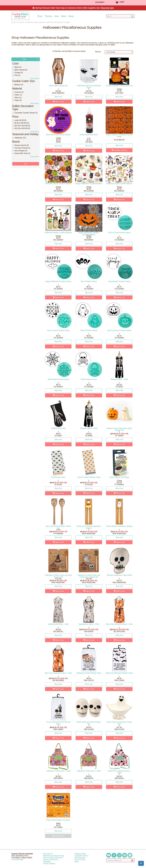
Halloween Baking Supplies (35, 22)
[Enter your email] (120, 860)
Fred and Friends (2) (21, 148)
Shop (40, 16)
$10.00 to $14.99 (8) (21, 126)
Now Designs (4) (20, 151)
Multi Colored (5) (20, 70)
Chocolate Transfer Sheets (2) (25, 113)
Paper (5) (17, 100)
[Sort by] (119, 52)
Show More (35, 78)
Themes (48, 16)
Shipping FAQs (80, 854)
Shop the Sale (107, 8)
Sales (64, 16)
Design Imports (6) (21, 145)
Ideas (71, 16)
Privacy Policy (80, 860)
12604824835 (17, 860)
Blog (76, 862)
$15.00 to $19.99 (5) (21, 128)
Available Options (119, 150)
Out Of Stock (58, 836)
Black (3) (17, 67)
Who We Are (48, 854)
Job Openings (80, 858)
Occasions (21, 22)
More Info (58, 97)
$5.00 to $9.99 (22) (21, 123)
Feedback (47, 862)
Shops (14, 22)
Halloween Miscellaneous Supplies (58, 22)
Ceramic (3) (18, 92)
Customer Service (81, 856)
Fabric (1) (17, 95)
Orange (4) (18, 73)
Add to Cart (58, 102)
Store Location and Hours (53, 858)
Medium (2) (18, 85)
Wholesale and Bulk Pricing (54, 856)
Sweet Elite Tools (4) (21, 153)
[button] (141, 863)
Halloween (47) (19, 138)
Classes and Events (51, 860)
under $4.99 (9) (19, 120)
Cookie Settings (49, 864)
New (56, 16)
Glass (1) (17, 98)
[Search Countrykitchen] (120, 16)
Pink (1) (16, 75)
